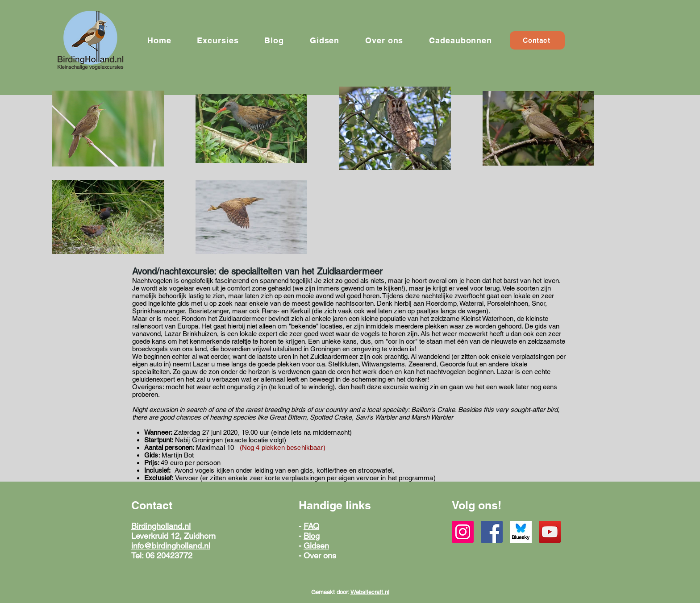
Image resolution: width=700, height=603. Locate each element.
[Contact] (537, 40)
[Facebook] (492, 532)
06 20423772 (169, 555)
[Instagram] (463, 532)
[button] (218, 40)
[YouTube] (550, 532)
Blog (312, 536)
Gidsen (316, 546)
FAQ (311, 526)
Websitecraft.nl (370, 592)
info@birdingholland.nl (171, 546)
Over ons (320, 555)
